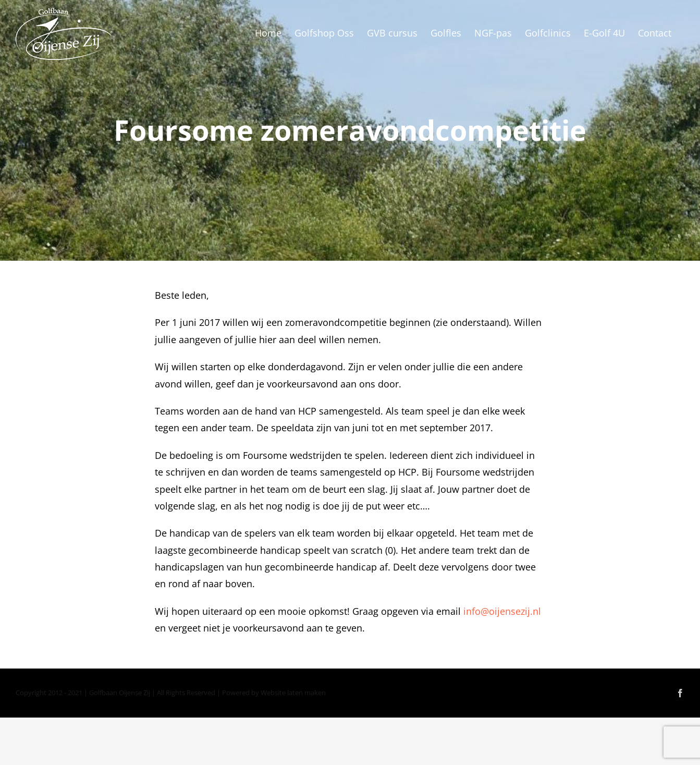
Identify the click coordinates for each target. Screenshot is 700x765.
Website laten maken (293, 693)
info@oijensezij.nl (502, 611)
